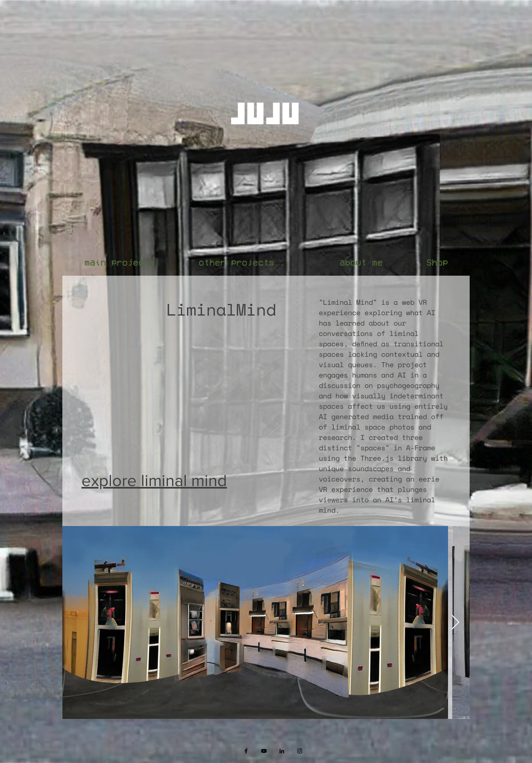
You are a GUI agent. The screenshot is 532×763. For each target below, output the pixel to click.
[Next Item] (455, 623)
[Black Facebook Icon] (246, 751)
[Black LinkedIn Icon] (282, 751)
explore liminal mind (154, 480)
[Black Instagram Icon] (300, 751)
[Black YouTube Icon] (264, 751)
